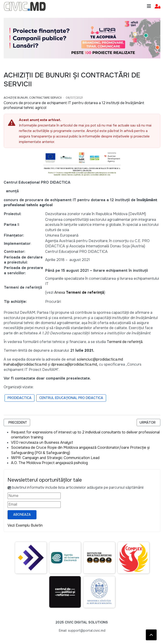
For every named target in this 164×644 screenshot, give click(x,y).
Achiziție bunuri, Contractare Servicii (33, 98)
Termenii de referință (125, 342)
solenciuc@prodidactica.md (100, 359)
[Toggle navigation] (149, 6)
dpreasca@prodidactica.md (74, 364)
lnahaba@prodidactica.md (25, 364)
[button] (157, 7)
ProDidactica (20, 398)
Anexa (79, 292)
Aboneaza (22, 515)
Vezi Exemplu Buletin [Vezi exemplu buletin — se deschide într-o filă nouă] (25, 525)
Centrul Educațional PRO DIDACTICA (71, 398)
